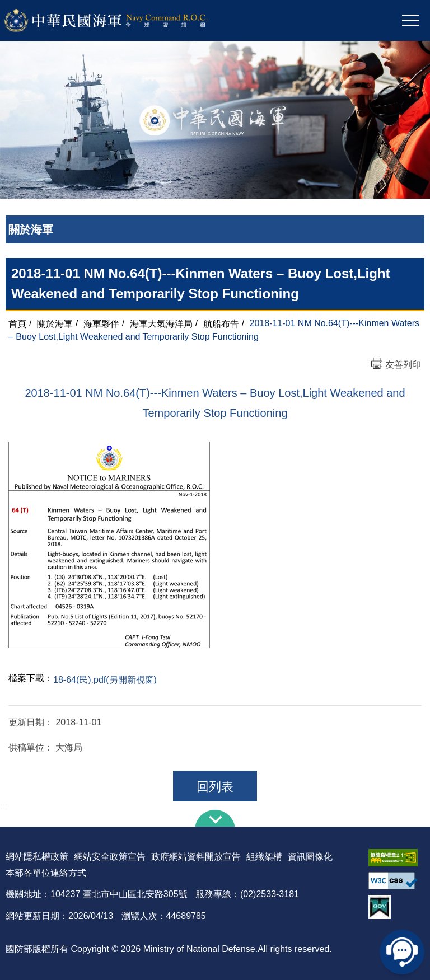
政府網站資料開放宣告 (196, 857)
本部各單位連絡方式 (46, 873)
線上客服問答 (402, 952)
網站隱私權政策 (37, 857)
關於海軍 (55, 323)
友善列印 (403, 365)
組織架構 (264, 857)
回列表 (215, 787)
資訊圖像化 (310, 857)
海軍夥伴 (101, 323)
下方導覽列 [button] (215, 818)
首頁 (17, 323)
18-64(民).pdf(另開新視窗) (105, 680)
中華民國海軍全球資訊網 (121, 21)
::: (4, 806)
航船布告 (221, 323)
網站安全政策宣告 (110, 857)
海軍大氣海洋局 (161, 323)
